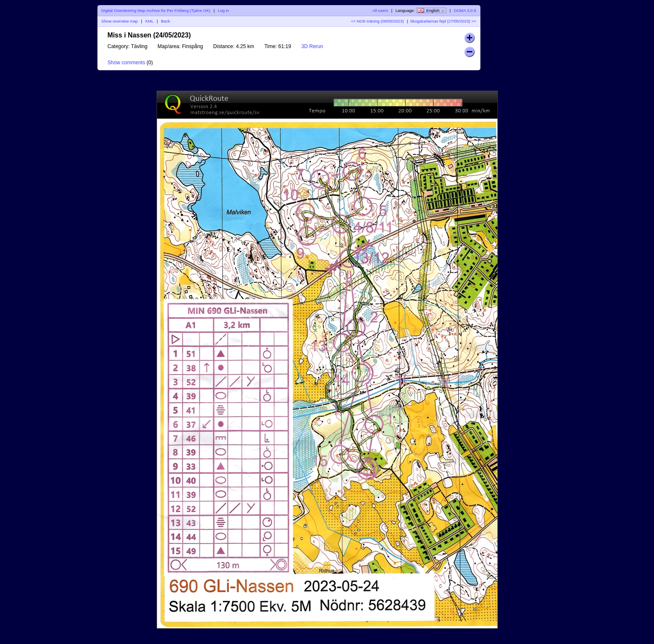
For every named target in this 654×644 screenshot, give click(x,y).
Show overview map (120, 21)
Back (165, 21)
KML (149, 21)
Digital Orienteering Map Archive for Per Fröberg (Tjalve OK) (156, 10)
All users (380, 10)
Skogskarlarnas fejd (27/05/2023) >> (443, 21)
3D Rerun (312, 46)
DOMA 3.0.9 (465, 10)
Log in (223, 10)
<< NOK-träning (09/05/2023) (377, 21)
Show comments (127, 63)
